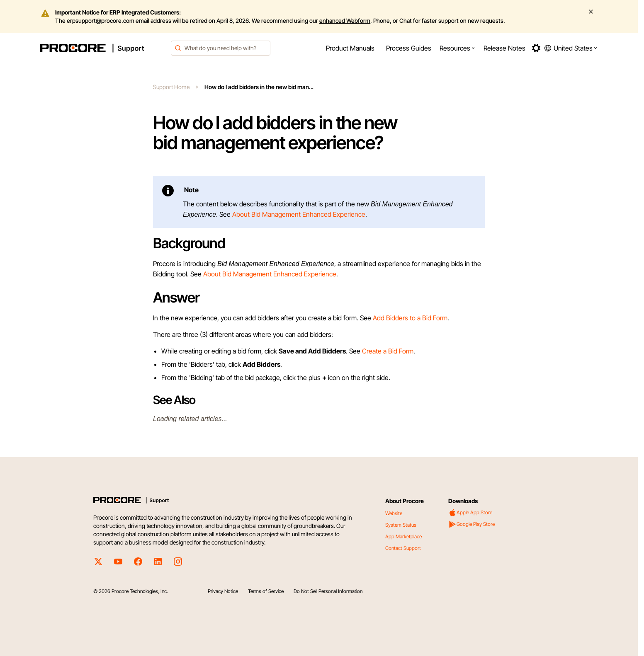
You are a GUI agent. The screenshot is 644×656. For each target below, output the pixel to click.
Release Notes (504, 48)
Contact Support (403, 548)
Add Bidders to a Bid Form (410, 318)
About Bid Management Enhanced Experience (299, 214)
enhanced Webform (345, 21)
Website (394, 513)
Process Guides (409, 48)
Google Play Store (471, 524)
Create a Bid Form (388, 351)
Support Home (171, 87)
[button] (457, 48)
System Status (401, 525)
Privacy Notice (223, 591)
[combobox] (221, 48)
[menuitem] (350, 48)
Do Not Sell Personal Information (328, 591)
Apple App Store (470, 513)
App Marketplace (403, 536)
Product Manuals (350, 48)
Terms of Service (266, 591)
